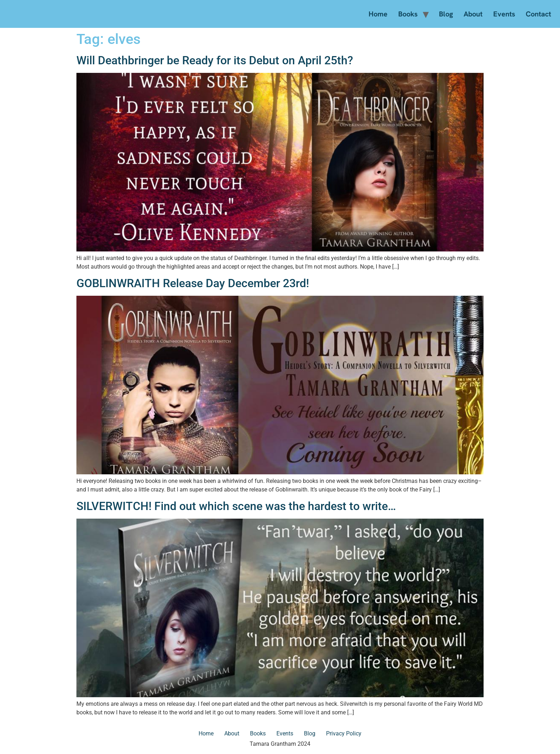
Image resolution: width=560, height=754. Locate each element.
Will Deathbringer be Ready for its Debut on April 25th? (215, 60)
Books (408, 14)
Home (378, 14)
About (473, 14)
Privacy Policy (344, 733)
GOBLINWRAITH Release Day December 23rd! (193, 283)
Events (504, 14)
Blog (446, 14)
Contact (538, 14)
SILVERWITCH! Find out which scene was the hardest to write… (236, 506)
